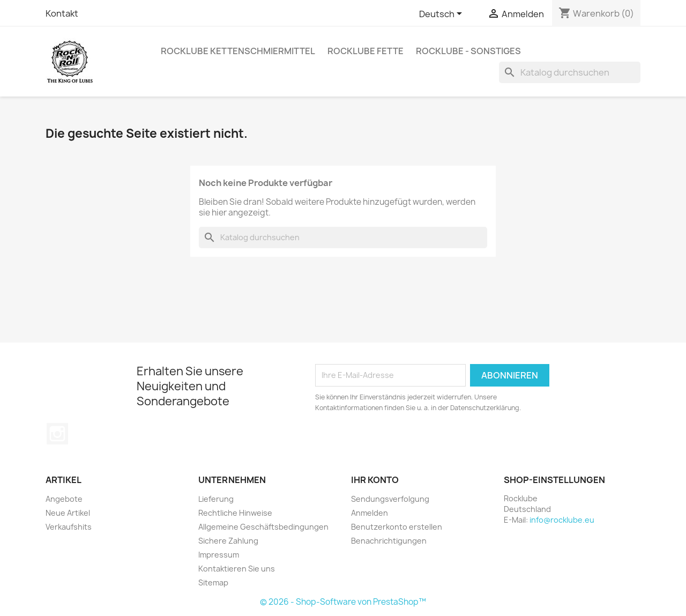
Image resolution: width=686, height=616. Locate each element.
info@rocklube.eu (562, 520)
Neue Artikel (68, 513)
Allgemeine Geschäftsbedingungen (263, 527)
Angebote (64, 499)
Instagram (57, 434)
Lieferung (216, 499)
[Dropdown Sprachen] (442, 14)
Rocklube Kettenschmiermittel (238, 51)
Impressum (219, 555)
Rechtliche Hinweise (235, 513)
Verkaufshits (69, 527)
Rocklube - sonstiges (468, 51)
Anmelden (370, 513)
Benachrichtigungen (389, 541)
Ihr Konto (375, 480)
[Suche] (570, 72)
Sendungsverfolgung (390, 499)
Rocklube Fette (366, 51)
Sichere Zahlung (228, 541)
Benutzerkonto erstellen (397, 527)
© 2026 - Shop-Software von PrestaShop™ (343, 602)
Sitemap (213, 582)
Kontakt (62, 13)
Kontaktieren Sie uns (237, 569)
